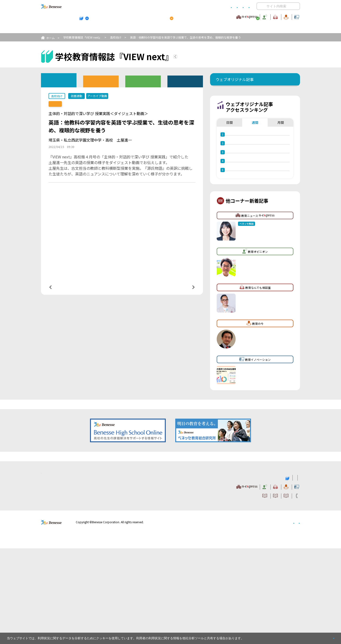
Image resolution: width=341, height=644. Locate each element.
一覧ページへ (122, 290)
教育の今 (253, 16)
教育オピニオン (184, 16)
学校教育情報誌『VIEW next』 (85, 29)
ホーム (50, 38)
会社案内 (294, 618)
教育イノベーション (285, 16)
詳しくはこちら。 (256, 636)
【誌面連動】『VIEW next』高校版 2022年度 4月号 (90, 104)
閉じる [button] (326, 636)
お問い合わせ (241, 6)
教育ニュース (141, 16)
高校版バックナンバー (101, 81)
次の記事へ (181, 290)
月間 (281, 151)
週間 (255, 151)
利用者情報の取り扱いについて (203, 6)
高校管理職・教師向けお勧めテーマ (168, 29)
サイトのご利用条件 (130, 6)
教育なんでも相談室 (221, 16)
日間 (229, 151)
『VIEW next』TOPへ (203, 57)
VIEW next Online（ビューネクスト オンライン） (60, 573)
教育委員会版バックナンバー (143, 81)
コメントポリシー (163, 6)
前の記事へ (63, 290)
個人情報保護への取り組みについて (259, 618)
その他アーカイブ (185, 81)
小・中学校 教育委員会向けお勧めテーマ (254, 29)
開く (260, 6)
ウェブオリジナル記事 (59, 80)
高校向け (116, 37)
